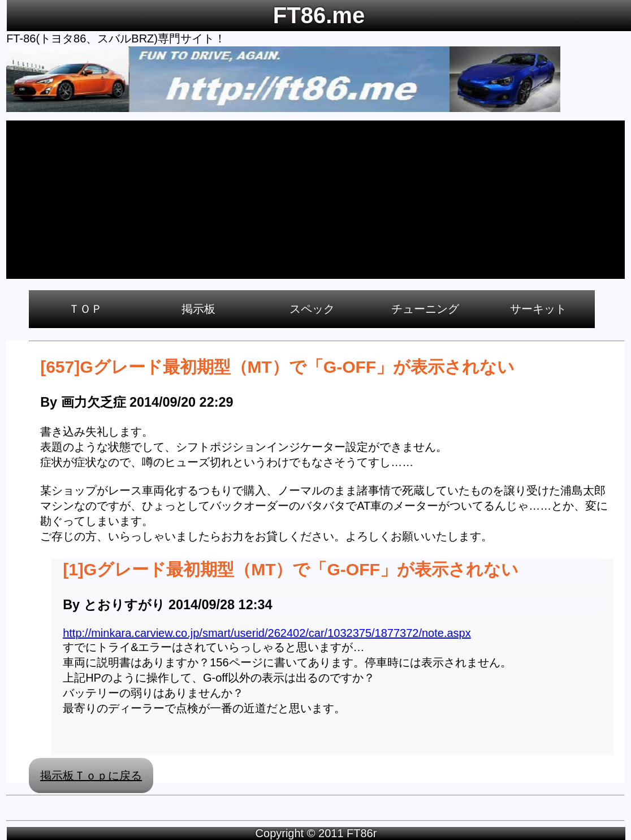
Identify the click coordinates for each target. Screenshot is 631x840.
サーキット (538, 309)
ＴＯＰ (85, 309)
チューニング (425, 309)
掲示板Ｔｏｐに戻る (91, 776)
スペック (312, 309)
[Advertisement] (315, 200)
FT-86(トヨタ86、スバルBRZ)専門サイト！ (116, 38)
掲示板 (198, 309)
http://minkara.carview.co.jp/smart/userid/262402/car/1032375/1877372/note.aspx (267, 633)
